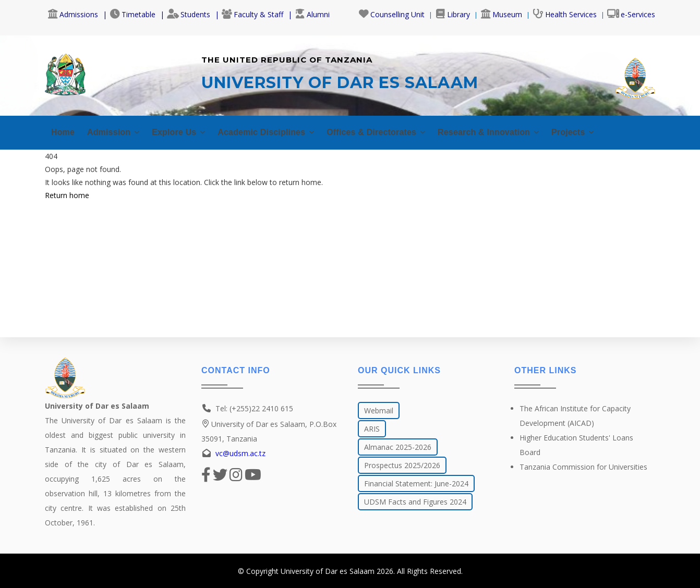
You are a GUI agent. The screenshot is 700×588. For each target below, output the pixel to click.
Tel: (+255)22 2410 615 (254, 408)
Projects (611, 129)
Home (64, 129)
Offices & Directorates (399, 129)
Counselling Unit (391, 14)
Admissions (73, 14)
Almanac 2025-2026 (398, 447)
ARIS (372, 429)
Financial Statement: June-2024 (416, 483)
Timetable (132, 14)
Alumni (312, 14)
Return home (67, 192)
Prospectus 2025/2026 (402, 465)
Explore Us (186, 129)
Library (452, 14)
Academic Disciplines (280, 129)
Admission (117, 129)
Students (189, 14)
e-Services (631, 14)
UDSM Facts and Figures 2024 (415, 502)
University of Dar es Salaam (328, 571)
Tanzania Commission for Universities (583, 467)
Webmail (379, 411)
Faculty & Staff (252, 14)
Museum (501, 14)
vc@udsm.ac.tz (240, 453)
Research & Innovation (520, 129)
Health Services (565, 14)
